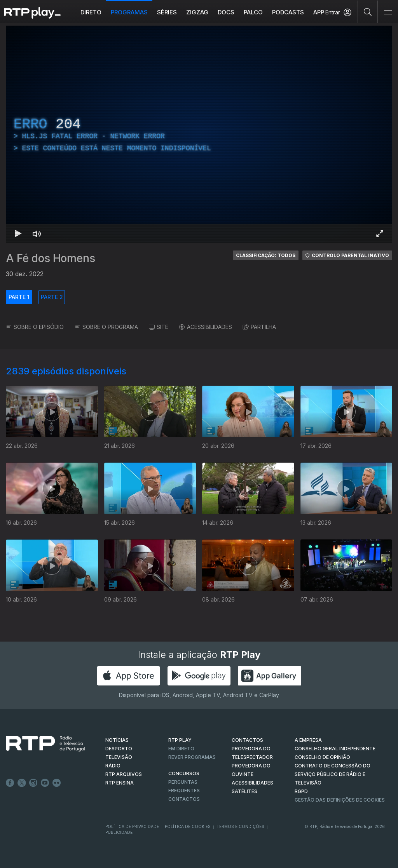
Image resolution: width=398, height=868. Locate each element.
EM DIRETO (181, 749)
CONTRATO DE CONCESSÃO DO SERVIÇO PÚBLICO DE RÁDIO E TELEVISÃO (333, 774)
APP (319, 12)
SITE (159, 327)
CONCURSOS (184, 773)
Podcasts (288, 12)
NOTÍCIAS (117, 740)
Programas (129, 12)
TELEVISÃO (119, 757)
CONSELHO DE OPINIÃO (322, 757)
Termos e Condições (240, 826)
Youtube (45, 783)
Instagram (33, 783)
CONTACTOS (247, 740)
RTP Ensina (120, 783)
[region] (199, 134)
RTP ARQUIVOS (124, 774)
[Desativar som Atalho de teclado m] (37, 233)
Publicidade (119, 832)
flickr (57, 783)
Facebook (10, 783)
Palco (253, 12)
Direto (91, 12)
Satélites (244, 791)
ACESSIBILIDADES (206, 327)
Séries (167, 12)
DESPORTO (119, 749)
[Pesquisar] (368, 12)
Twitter (22, 783)
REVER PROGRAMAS (192, 757)
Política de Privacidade (132, 826)
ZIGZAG (197, 12)
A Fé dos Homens (51, 258)
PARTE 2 (52, 297)
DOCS (226, 12)
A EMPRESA (308, 740)
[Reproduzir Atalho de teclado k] (18, 233)
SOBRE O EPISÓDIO (35, 327)
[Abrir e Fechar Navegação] (388, 13)
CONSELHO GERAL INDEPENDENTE (335, 749)
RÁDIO (113, 766)
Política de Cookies (188, 826)
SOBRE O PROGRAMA (106, 327)
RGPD (301, 791)
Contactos (184, 799)
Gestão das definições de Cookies (340, 800)
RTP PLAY (180, 740)
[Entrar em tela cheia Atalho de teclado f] (380, 233)
